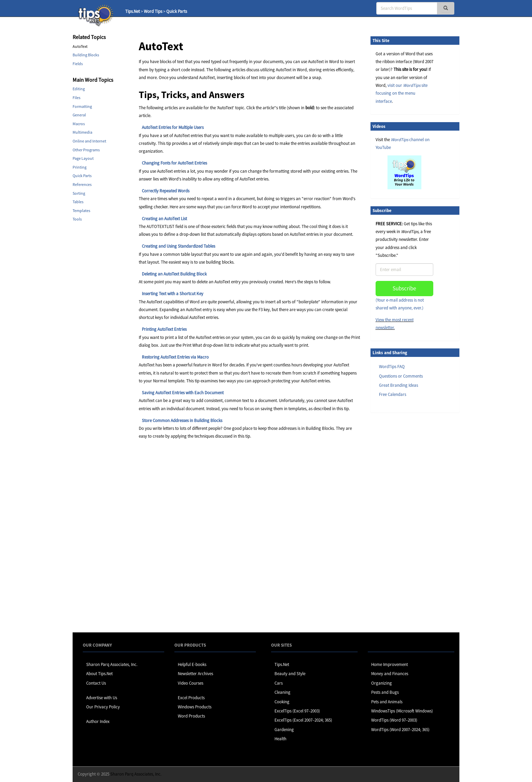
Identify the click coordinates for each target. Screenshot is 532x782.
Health (280, 739)
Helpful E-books (192, 664)
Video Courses (191, 683)
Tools (77, 219)
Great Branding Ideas (398, 385)
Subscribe (404, 288)
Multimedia (82, 132)
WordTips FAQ (392, 367)
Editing (79, 89)
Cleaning (282, 692)
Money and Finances (390, 674)
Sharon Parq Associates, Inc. (112, 664)
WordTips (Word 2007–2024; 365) (400, 730)
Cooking (282, 702)
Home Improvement (389, 664)
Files (77, 98)
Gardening (284, 730)
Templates (81, 211)
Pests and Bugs (385, 692)
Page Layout (83, 158)
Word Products (191, 716)
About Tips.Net (99, 674)
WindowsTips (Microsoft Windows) (402, 711)
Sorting (79, 193)
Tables (78, 202)
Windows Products (195, 707)
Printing (80, 167)
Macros (79, 124)
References (82, 184)
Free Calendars (393, 394)
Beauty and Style (290, 674)
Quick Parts (177, 11)
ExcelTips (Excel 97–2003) (297, 711)
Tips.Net (132, 11)
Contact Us (96, 683)
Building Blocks (86, 55)
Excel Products (191, 698)
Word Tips (153, 11)
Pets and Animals (387, 702)
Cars (279, 683)
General (79, 115)
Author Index (98, 721)
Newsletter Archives (195, 674)
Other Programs (86, 150)
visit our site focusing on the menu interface (402, 93)
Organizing (382, 683)
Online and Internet (89, 141)
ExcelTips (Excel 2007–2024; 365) (303, 720)
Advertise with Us (102, 698)
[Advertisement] (404, 522)
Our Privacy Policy (103, 707)
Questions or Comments (401, 376)
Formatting (82, 106)
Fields (78, 64)
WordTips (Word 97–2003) (394, 720)
